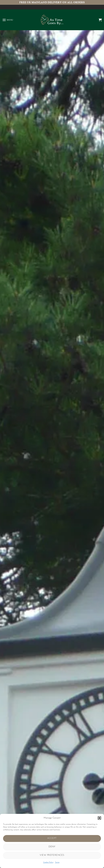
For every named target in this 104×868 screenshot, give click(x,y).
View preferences (52, 855)
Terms (57, 862)
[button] (99, 818)
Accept (52, 838)
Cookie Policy (48, 862)
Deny (52, 847)
